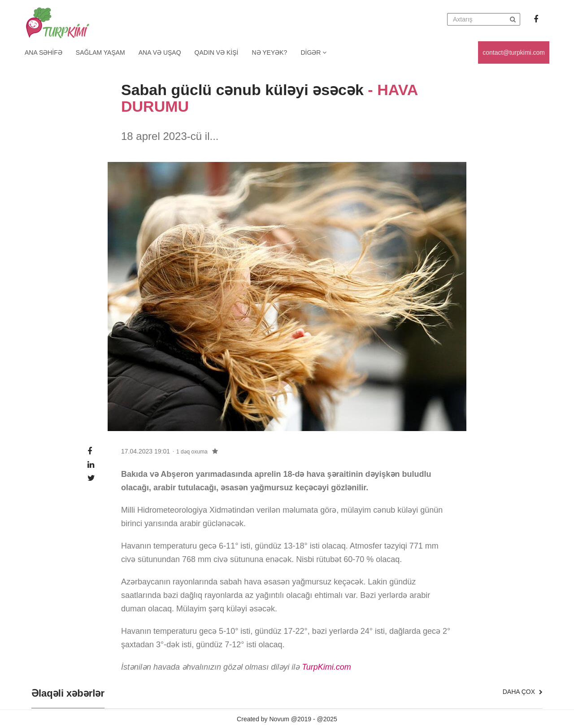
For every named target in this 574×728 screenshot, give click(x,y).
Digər (313, 52)
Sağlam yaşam (100, 52)
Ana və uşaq (160, 52)
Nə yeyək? (270, 52)
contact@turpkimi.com (514, 52)
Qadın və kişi (217, 52)
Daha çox (523, 692)
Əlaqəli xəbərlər (68, 693)
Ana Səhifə (43, 52)
